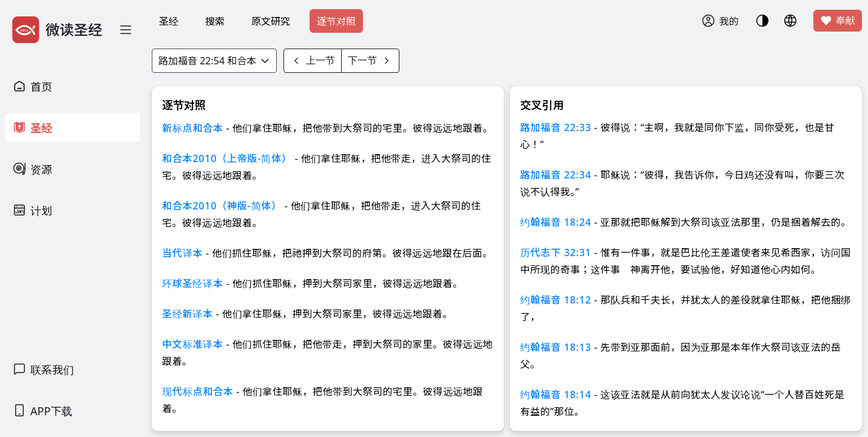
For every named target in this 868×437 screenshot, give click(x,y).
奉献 (838, 21)
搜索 (215, 21)
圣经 (169, 21)
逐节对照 (336, 21)
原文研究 (271, 21)
